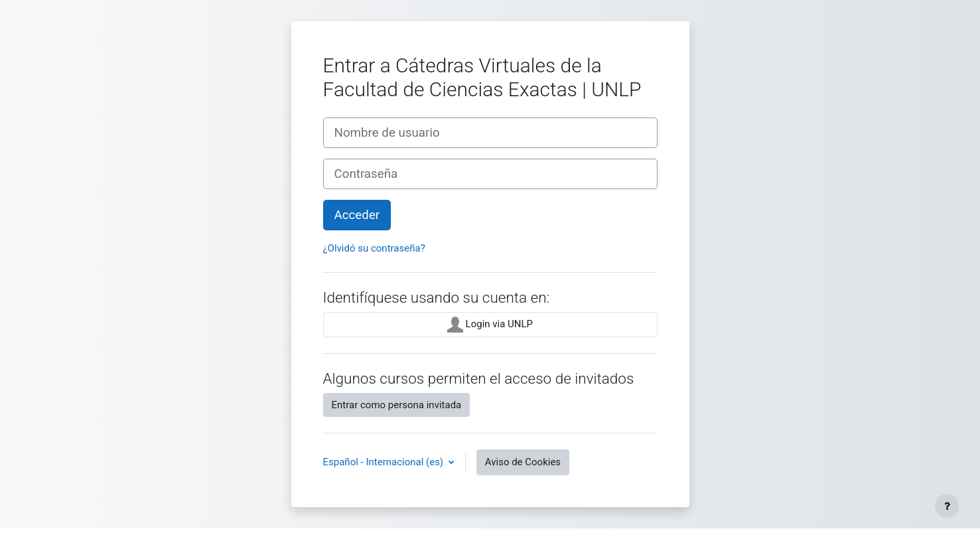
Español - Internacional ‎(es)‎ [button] (385, 462)
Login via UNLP (490, 325)
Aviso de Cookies (523, 462)
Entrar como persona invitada (397, 405)
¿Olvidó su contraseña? (374, 248)
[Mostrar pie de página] (947, 506)
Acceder (357, 215)
